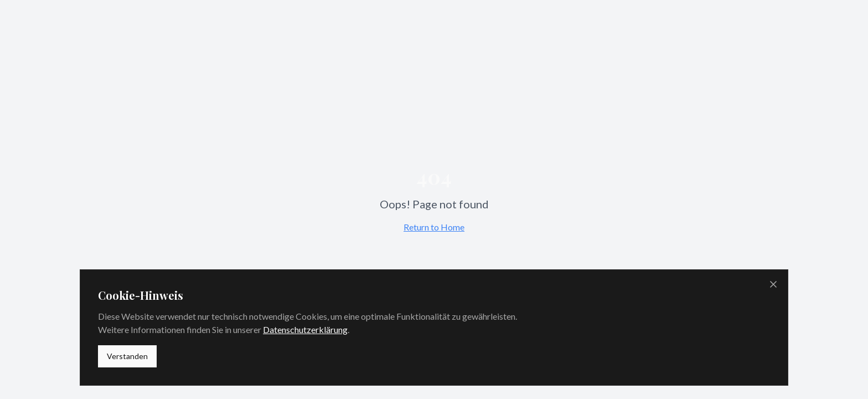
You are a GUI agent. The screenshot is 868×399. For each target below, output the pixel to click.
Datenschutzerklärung (305, 329)
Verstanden (127, 356)
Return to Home (434, 227)
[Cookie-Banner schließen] (773, 284)
